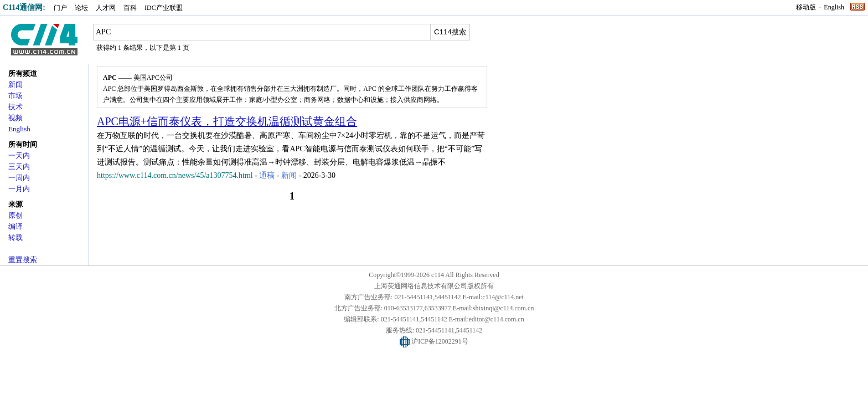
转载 (15, 237)
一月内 (19, 189)
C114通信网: (24, 7)
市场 (15, 96)
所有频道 (23, 73)
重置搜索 (23, 260)
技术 (15, 107)
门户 (60, 8)
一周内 (19, 178)
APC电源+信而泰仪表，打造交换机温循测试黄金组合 (227, 121)
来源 (15, 204)
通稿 (267, 175)
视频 (15, 118)
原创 (15, 215)
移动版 (806, 7)
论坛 (81, 8)
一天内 (19, 155)
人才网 (106, 8)
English (834, 7)
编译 (15, 226)
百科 (130, 8)
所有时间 (23, 144)
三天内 (19, 167)
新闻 (15, 85)
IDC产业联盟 (164, 8)
